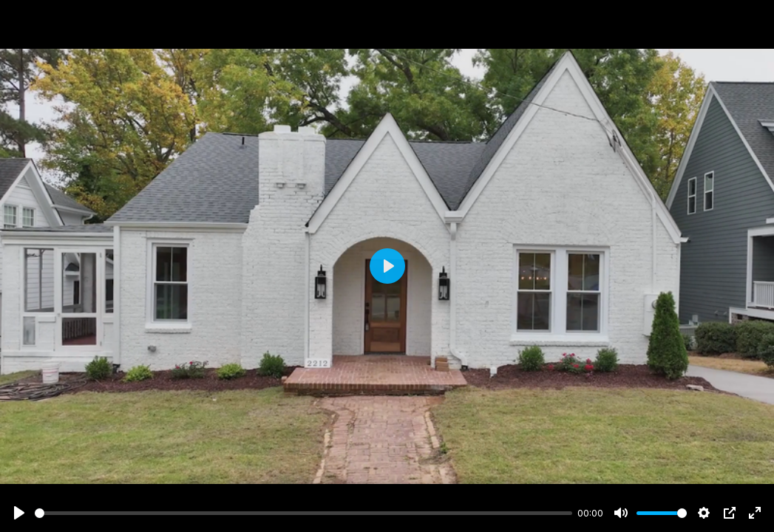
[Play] (19, 513)
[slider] (303, 513)
